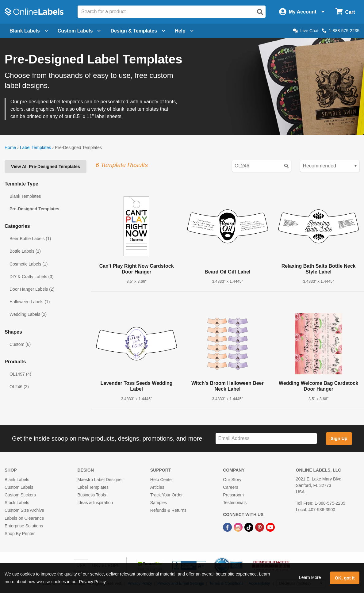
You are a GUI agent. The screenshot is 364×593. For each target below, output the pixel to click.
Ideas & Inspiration (95, 503)
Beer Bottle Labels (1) (30, 239)
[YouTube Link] (270, 527)
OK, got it (345, 578)
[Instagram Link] (239, 527)
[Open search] (260, 12)
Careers (231, 487)
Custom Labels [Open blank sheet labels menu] (79, 31)
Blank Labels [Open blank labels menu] (29, 31)
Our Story (232, 480)
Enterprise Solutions (24, 526)
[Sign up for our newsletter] (266, 439)
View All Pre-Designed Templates (46, 166)
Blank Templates (25, 196)
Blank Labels (17, 480)
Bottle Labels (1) (25, 251)
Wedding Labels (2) (28, 314)
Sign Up (339, 438)
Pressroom (233, 495)
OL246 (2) (19, 387)
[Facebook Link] (228, 527)
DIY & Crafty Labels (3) (32, 277)
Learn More (310, 577)
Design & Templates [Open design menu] (138, 31)
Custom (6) (20, 344)
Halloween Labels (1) (30, 302)
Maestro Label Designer (100, 480)
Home (10, 147)
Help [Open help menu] (184, 31)
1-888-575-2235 (341, 31)
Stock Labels (17, 503)
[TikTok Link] (249, 527)
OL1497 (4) (20, 374)
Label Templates (36, 147)
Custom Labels (19, 487)
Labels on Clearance (24, 518)
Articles (157, 487)
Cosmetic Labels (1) (29, 264)
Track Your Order (167, 495)
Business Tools (92, 495)
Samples (159, 503)
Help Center (162, 480)
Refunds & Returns (168, 510)
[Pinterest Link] (260, 527)
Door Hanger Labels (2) (32, 289)
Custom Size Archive (24, 510)
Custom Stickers (20, 495)
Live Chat (306, 31)
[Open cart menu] (345, 12)
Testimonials (235, 503)
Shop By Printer (20, 534)
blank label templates (136, 109)
